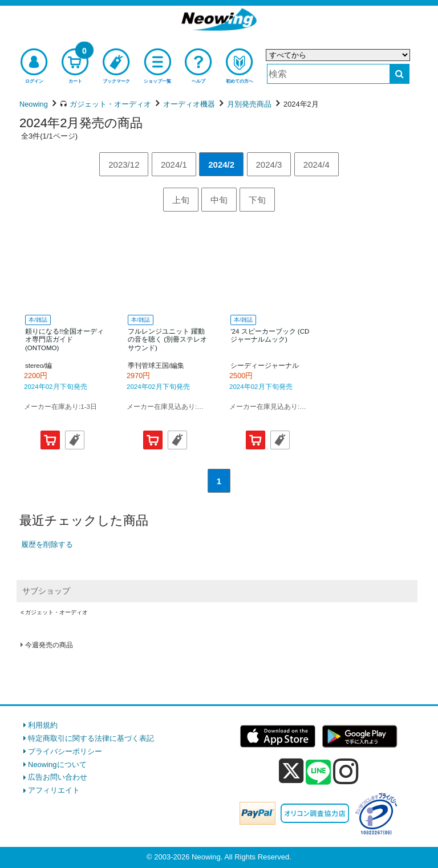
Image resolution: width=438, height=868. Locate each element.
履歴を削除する (47, 544)
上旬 (181, 200)
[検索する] (400, 74)
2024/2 (221, 165)
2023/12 (124, 165)
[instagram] (346, 771)
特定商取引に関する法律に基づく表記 (91, 738)
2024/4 (317, 165)
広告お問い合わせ (58, 777)
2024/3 (269, 165)
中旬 (219, 200)
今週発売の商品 (49, 645)
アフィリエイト (54, 790)
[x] (291, 771)
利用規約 (43, 725)
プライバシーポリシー (65, 751)
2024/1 (174, 165)
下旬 (257, 200)
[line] (318, 773)
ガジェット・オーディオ (56, 612)
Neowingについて (57, 764)
